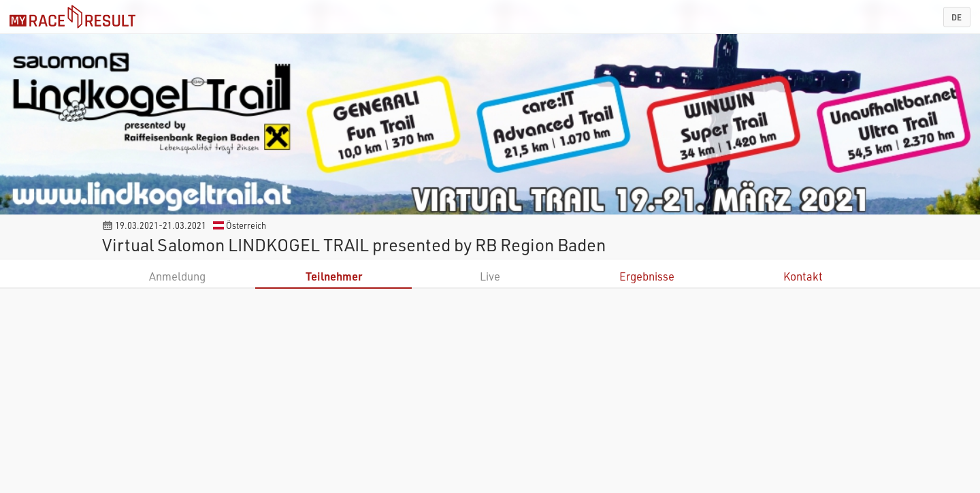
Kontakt (803, 276)
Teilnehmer (334, 276)
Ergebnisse (647, 276)
